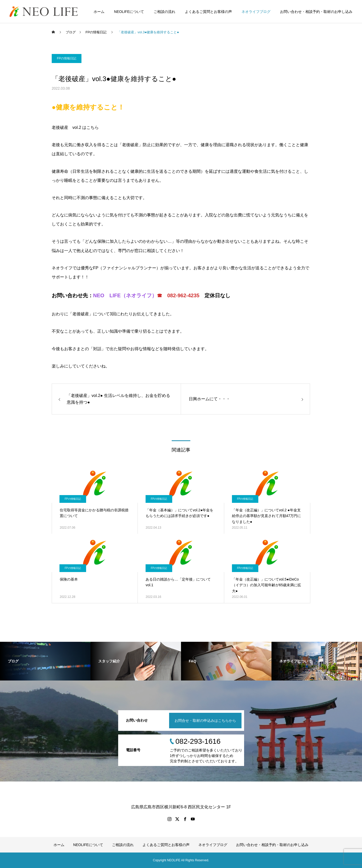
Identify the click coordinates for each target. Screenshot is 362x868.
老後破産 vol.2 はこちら (75, 127)
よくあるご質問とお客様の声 (208, 12)
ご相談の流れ (164, 12)
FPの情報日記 (67, 58)
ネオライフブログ (256, 12)
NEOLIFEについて (129, 12)
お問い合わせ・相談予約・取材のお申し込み (316, 12)
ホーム (99, 12)
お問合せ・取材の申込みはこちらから (205, 721)
